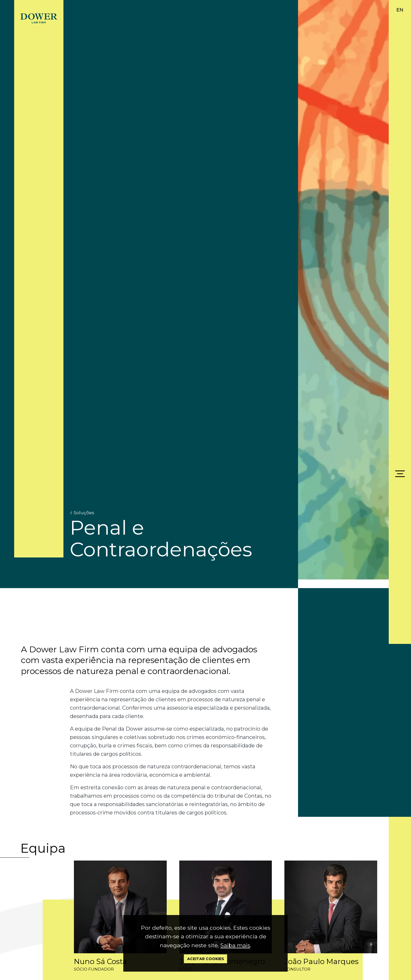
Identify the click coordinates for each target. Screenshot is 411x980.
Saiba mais (235, 945)
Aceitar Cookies (206, 959)
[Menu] (400, 474)
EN (400, 10)
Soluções (82, 513)
